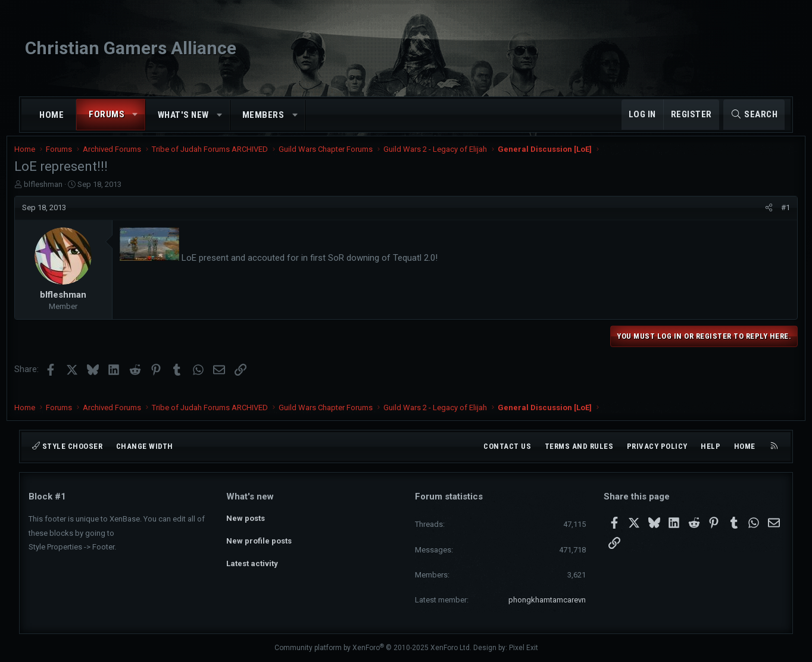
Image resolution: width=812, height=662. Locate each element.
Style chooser (67, 446)
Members (263, 115)
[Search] (754, 115)
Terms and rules (579, 446)
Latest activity (252, 560)
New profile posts (259, 539)
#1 (771, 215)
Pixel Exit (524, 648)
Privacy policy (657, 446)
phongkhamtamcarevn (547, 600)
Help (710, 446)
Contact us (507, 446)
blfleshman (57, 192)
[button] (135, 115)
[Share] (755, 216)
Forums (107, 114)
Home (51, 115)
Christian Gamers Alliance (131, 48)
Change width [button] (145, 446)
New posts (246, 518)
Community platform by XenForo (373, 648)
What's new (183, 115)
